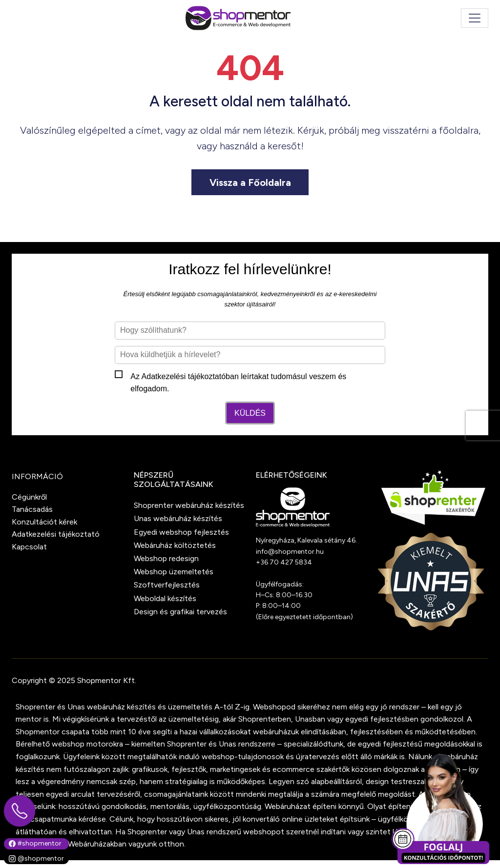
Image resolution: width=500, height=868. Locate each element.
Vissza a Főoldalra (250, 182)
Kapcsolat (29, 547)
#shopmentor (35, 843)
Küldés (250, 413)
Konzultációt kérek (44, 522)
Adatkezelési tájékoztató (184, 376)
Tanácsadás (32, 509)
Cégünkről (29, 497)
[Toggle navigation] (475, 18)
